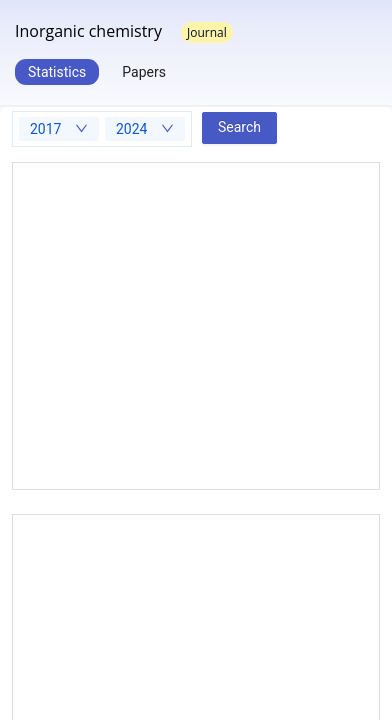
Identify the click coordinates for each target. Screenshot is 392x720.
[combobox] (59, 129)
